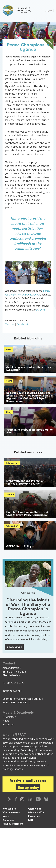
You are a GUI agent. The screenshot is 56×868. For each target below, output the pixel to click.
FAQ (31, 820)
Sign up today (28, 787)
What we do (35, 809)
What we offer (36, 812)
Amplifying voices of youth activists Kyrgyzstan (29, 368)
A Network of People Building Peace (17, 10)
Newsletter (9, 717)
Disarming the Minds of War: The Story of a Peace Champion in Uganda (28, 606)
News (6, 721)
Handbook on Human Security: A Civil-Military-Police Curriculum (27, 513)
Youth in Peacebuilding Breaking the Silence (29, 431)
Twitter (10, 324)
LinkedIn (30, 799)
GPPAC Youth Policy (19, 546)
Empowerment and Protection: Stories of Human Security (26, 482)
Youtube (38, 799)
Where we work (11, 812)
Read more (14, 647)
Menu (49, 11)
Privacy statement (13, 824)
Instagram (23, 799)
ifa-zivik (41, 310)
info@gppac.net (12, 691)
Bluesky (46, 799)
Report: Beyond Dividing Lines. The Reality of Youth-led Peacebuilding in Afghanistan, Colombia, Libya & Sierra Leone (30, 397)
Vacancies (8, 820)
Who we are (9, 809)
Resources (9, 724)
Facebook (23, 324)
